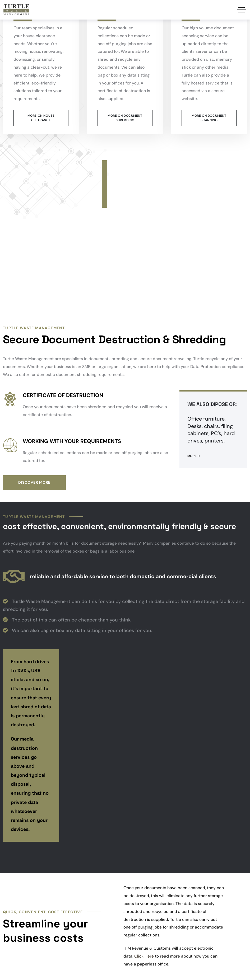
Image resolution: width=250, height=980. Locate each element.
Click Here (144, 956)
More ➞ (194, 456)
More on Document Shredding (125, 118)
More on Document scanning (209, 118)
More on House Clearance (41, 118)
